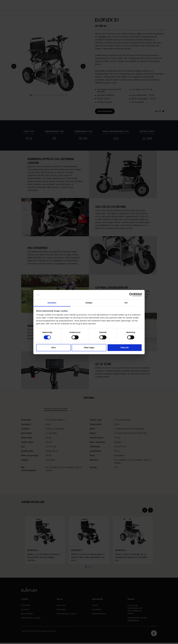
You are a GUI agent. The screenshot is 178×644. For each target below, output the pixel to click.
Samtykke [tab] (52, 303)
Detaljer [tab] (89, 303)
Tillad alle (124, 348)
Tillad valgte (89, 348)
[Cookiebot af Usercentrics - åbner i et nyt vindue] (131, 295)
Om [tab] (126, 303)
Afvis (53, 348)
